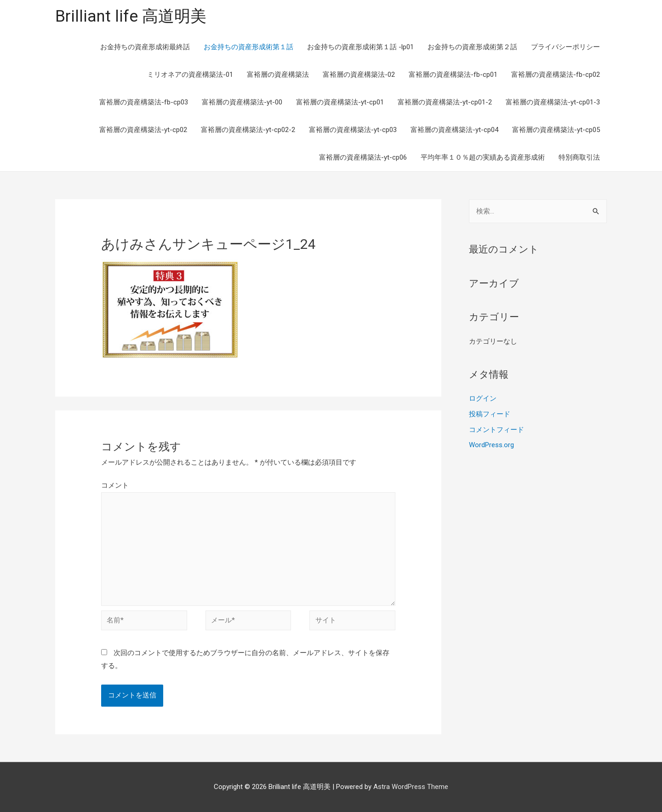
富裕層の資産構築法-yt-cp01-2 (445, 102)
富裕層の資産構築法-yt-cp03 (353, 130)
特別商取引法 (579, 157)
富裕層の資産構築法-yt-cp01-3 (553, 102)
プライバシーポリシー (565, 47)
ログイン (483, 398)
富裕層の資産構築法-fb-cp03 (144, 102)
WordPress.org (491, 445)
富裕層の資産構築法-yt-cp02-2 (248, 130)
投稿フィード (490, 414)
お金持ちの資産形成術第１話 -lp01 (360, 47)
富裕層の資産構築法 (278, 75)
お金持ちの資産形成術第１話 (248, 47)
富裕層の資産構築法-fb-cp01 (453, 75)
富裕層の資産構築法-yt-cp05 (556, 130)
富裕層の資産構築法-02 (359, 75)
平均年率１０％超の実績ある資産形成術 (483, 157)
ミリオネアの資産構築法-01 (190, 75)
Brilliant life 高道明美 (131, 16)
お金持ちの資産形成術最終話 (145, 47)
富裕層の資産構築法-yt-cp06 (363, 157)
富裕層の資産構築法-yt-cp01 (340, 102)
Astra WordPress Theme (411, 787)
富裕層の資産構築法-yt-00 (242, 102)
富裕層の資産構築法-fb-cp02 (556, 75)
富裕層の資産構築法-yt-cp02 (143, 130)
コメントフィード (496, 430)
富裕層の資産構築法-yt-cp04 (454, 130)
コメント (115, 485)
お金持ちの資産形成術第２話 (472, 47)
